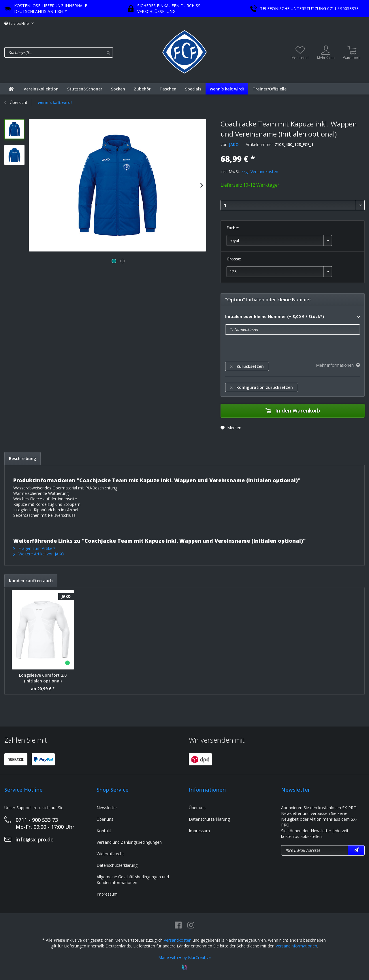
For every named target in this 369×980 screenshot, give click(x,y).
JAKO (234, 144)
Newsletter (107, 808)
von (224, 144)
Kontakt (104, 831)
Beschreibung (22, 458)
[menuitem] (82, 52)
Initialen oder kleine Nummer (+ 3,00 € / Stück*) (293, 317)
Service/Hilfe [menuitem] (17, 23)
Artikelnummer (259, 144)
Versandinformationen (296, 946)
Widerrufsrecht (110, 854)
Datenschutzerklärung (117, 865)
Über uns (105, 819)
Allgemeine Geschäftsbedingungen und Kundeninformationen (133, 880)
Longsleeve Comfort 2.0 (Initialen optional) (43, 678)
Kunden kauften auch (31, 581)
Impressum (107, 894)
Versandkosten (178, 940)
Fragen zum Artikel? (34, 548)
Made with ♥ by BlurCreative (184, 957)
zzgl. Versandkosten (260, 172)
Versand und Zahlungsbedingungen (129, 842)
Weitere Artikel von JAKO (39, 554)
